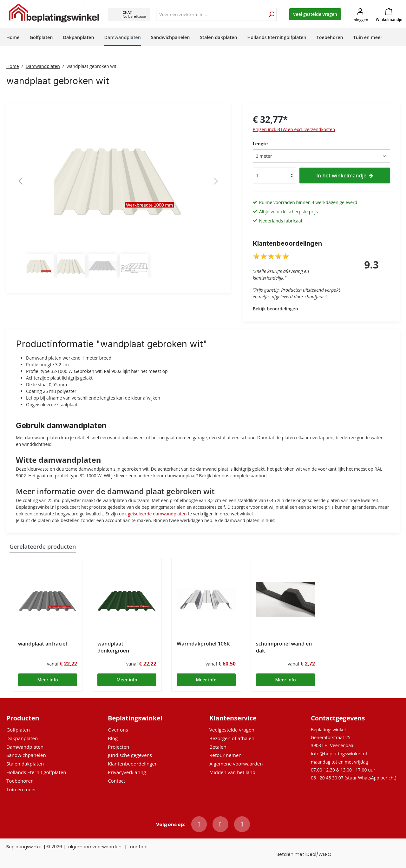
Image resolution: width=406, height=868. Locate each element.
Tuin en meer (21, 789)
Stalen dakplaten (25, 764)
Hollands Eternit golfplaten (36, 772)
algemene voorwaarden (95, 847)
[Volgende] (216, 181)
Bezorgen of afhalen (232, 738)
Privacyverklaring (127, 772)
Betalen (218, 747)
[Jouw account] (360, 14)
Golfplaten (18, 730)
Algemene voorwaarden (236, 764)
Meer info (47, 680)
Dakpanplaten (22, 738)
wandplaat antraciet (43, 644)
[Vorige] (21, 181)
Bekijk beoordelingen (275, 309)
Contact (117, 781)
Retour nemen (226, 755)
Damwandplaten (25, 747)
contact (139, 847)
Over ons (118, 730)
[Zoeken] (271, 15)
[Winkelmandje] (389, 14)
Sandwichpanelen (26, 755)
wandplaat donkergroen (113, 647)
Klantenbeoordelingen (133, 764)
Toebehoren (20, 781)
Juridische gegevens (130, 755)
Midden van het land (232, 772)
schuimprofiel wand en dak (284, 647)
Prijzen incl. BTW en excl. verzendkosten (294, 129)
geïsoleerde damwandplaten (157, 514)
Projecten (118, 747)
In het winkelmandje (345, 176)
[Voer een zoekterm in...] (216, 14)
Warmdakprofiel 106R (203, 644)
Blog (113, 738)
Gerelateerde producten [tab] (43, 547)
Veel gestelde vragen (315, 14)
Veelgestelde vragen (232, 730)
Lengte (260, 144)
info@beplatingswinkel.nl (339, 753)
